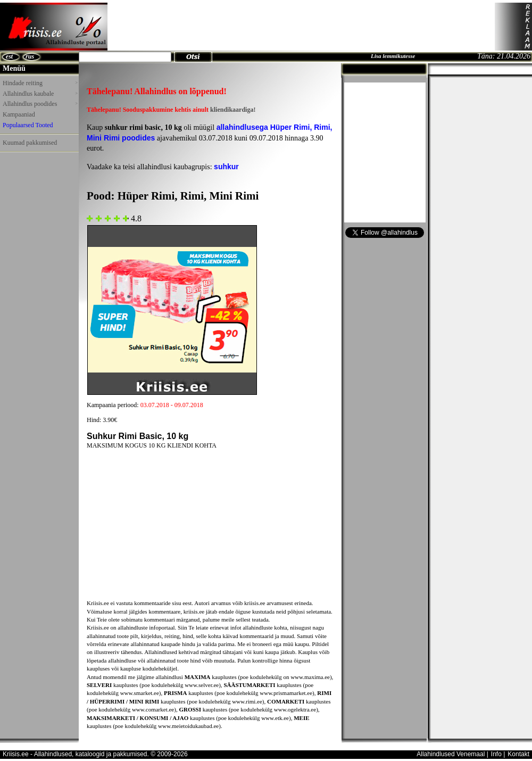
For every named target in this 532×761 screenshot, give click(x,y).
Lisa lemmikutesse (393, 56)
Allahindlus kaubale (40, 94)
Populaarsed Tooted (28, 125)
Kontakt (518, 754)
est (9, 56)
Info (496, 754)
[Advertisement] (32, 180)
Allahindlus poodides (40, 104)
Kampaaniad (19, 114)
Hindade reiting (40, 83)
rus (30, 56)
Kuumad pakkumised (30, 143)
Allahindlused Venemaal (451, 754)
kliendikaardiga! (233, 110)
